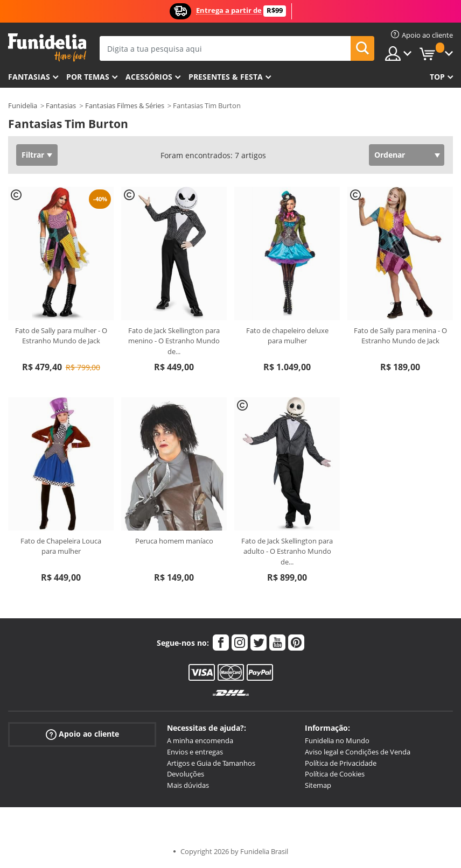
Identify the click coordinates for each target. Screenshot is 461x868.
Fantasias (61, 105)
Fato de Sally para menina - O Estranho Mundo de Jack (400, 336)
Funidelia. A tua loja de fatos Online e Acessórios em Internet (47, 48)
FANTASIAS (29, 77)
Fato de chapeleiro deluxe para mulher (287, 336)
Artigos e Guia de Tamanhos (211, 763)
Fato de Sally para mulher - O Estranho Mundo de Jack (61, 336)
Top (437, 77)
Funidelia (23, 105)
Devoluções (186, 774)
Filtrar (33, 155)
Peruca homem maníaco (174, 541)
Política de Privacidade (341, 763)
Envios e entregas (195, 752)
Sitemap (318, 785)
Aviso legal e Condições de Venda (358, 752)
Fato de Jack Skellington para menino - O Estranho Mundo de (174, 341)
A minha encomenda (200, 740)
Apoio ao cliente (82, 734)
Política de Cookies (335, 774)
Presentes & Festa (226, 77)
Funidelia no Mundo (337, 740)
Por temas (88, 77)
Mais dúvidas (188, 785)
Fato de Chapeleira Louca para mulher (61, 546)
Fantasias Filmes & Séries (125, 105)
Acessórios (149, 77)
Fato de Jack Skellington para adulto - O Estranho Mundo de (287, 551)
